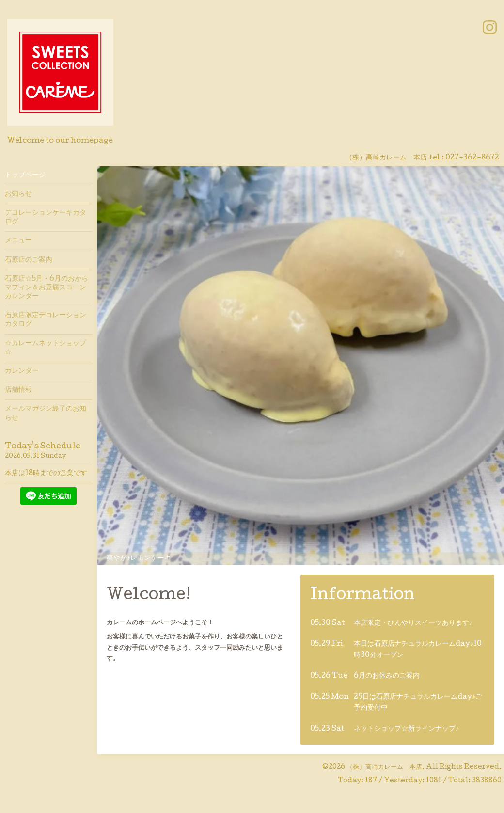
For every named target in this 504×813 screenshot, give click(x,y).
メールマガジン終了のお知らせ (46, 414)
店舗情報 (18, 390)
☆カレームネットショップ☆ (46, 348)
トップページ (25, 175)
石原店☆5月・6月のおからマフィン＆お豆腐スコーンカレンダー (47, 288)
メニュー (18, 241)
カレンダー (22, 371)
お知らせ (18, 194)
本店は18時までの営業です (46, 474)
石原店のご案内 (29, 260)
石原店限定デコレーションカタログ (46, 320)
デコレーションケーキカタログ (46, 218)
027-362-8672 (472, 158)
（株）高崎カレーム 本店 (384, 767)
